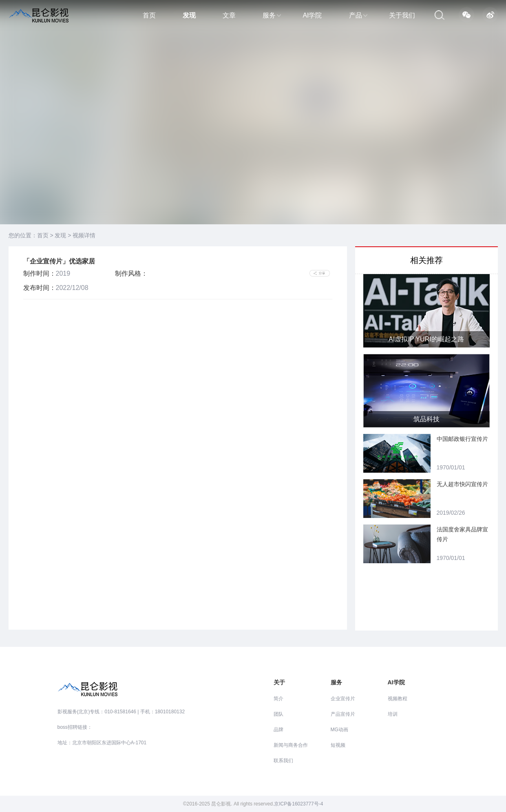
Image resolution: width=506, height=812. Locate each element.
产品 (358, 15)
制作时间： (40, 273)
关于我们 (402, 15)
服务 (272, 15)
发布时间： (40, 288)
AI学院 (312, 15)
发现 (189, 15)
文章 (229, 15)
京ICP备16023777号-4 (298, 804)
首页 (149, 15)
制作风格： (131, 273)
